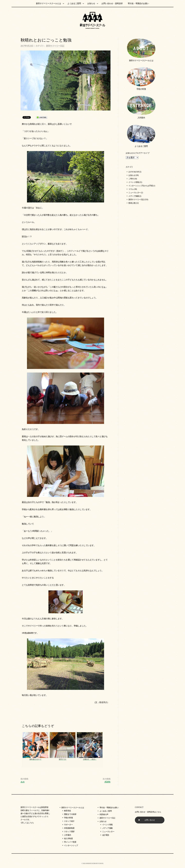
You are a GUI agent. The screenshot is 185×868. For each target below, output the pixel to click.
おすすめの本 (134, 172)
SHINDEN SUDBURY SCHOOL (95, 863)
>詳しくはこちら (27, 823)
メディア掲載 (134, 196)
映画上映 (132, 203)
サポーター (68, 825)
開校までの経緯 (70, 814)
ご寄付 (131, 179)
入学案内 (141, 118)
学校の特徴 (141, 89)
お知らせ (91, 3)
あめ (23, 782)
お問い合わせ (150, 820)
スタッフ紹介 (69, 821)
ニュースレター (135, 193)
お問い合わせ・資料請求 (112, 3)
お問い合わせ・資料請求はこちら (148, 812)
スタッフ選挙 (69, 832)
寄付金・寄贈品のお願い (138, 3)
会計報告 (106, 835)
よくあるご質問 (74, 3)
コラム (131, 189)
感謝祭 (107, 782)
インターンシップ (71, 845)
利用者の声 (104, 814)
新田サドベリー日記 (55, 46)
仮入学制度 (68, 839)
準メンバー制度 (70, 842)
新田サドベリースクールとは (48, 3)
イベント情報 (134, 182)
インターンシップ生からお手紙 (141, 186)
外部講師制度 (69, 828)
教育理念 (68, 811)
